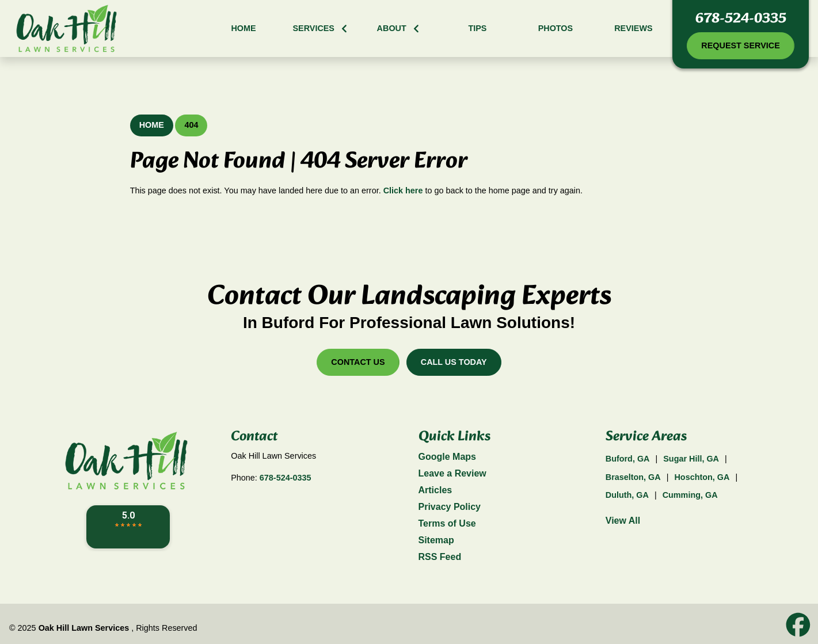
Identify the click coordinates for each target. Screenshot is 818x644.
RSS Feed (440, 557)
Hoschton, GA (702, 477)
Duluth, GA (627, 495)
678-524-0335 (741, 19)
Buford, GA (628, 459)
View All (623, 521)
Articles (435, 490)
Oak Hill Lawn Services (84, 628)
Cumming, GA (690, 495)
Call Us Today (454, 362)
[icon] (798, 625)
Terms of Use (447, 523)
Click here (403, 190)
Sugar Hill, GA (691, 459)
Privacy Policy (450, 507)
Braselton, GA (633, 477)
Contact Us (358, 362)
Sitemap (436, 540)
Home (152, 125)
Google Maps (447, 457)
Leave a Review (452, 473)
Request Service (740, 45)
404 (191, 125)
